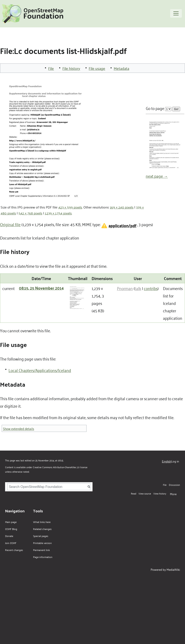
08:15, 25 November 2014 (41, 288)
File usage (97, 68)
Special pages (41, 536)
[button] (118, 226)
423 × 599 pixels (70, 207)
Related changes (42, 529)
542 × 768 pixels (30, 213)
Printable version (42, 543)
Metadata (121, 68)
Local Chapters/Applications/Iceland (40, 370)
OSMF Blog (11, 529)
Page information (43, 557)
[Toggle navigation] (176, 13)
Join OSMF (11, 543)
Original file (10, 224)
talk (138, 288)
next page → (157, 176)
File (51, 68)
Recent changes (14, 550)
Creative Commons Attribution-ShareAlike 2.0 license (60, 467)
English (167, 461)
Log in (175, 461)
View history (160, 493)
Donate (9, 536)
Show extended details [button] (19, 428)
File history (71, 68)
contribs (151, 288)
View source (145, 493)
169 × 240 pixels (122, 207)
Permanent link (41, 550)
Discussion (174, 485)
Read (134, 493)
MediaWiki (173, 569)
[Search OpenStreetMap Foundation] (49, 487)
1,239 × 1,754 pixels (58, 213)
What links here (42, 522)
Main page (11, 522)
